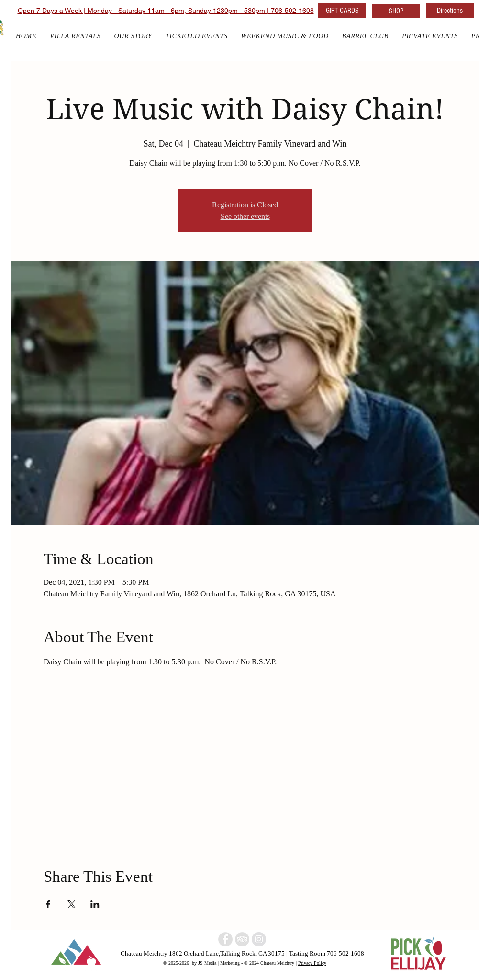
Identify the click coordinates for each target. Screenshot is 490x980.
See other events (245, 216)
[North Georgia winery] (225, 939)
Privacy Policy (312, 963)
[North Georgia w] (259, 939)
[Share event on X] (72, 904)
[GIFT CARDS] (342, 11)
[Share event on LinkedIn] (95, 904)
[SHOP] (396, 11)
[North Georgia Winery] (242, 939)
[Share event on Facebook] (48, 904)
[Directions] (450, 11)
